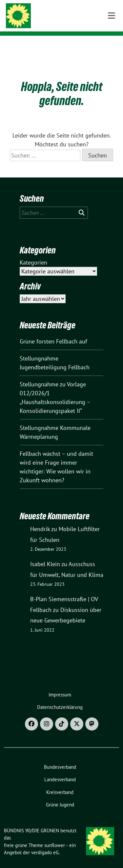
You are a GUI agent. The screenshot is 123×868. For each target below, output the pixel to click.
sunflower (55, 835)
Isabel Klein (45, 554)
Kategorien (33, 252)
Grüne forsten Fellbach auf (53, 331)
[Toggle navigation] (112, 46)
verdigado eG (45, 842)
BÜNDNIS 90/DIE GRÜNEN (70, 14)
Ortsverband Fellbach (67, 23)
